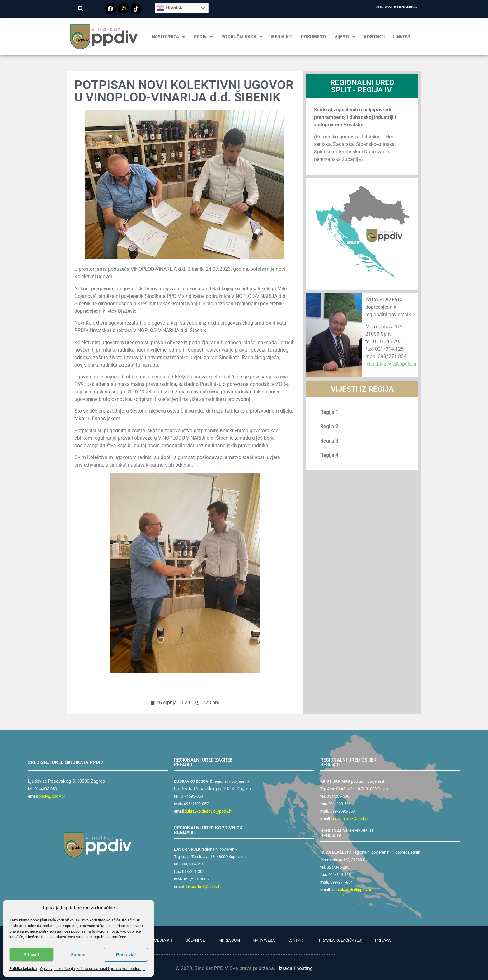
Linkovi (402, 37)
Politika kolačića (23, 969)
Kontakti (374, 37)
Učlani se (195, 940)
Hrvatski (170, 8)
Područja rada (242, 37)
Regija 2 (329, 427)
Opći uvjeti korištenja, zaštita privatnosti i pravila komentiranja (92, 969)
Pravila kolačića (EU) (341, 940)
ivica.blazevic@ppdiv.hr (391, 364)
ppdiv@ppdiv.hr (52, 796)
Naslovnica (169, 37)
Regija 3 (329, 441)
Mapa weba (264, 940)
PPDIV (203, 37)
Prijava (383, 940)
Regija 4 (329, 455)
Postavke (126, 955)
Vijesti (345, 37)
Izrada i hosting (296, 968)
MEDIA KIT (282, 37)
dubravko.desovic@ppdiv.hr (209, 811)
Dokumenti (313, 37)
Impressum (229, 940)
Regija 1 (329, 412)
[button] (81, 8)
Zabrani (79, 955)
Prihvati (31, 955)
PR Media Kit (160, 940)
